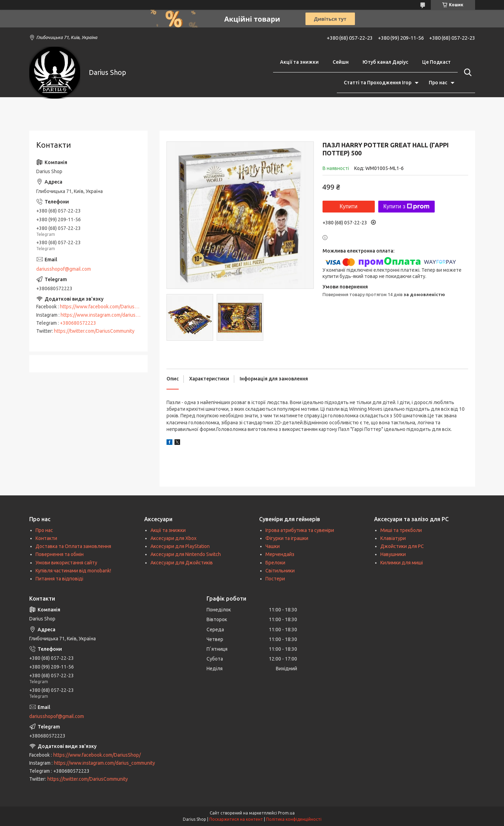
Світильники (280, 571)
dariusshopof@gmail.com (64, 269)
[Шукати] (466, 72)
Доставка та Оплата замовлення (73, 546)
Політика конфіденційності (294, 819)
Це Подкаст (436, 62)
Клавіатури (393, 538)
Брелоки (275, 563)
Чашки (273, 546)
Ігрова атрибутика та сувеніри (300, 530)
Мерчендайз (280, 554)
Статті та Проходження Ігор (378, 83)
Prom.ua (286, 813)
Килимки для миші (402, 563)
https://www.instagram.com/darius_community (111, 315)
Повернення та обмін (60, 554)
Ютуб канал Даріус (385, 62)
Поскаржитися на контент (236, 819)
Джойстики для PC (402, 546)
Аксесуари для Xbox (173, 538)
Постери (275, 579)
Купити (348, 206)
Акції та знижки (299, 62)
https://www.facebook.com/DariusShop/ (104, 307)
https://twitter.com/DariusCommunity (94, 331)
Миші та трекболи (401, 530)
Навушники (393, 554)
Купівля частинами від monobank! (73, 571)
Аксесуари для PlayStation (180, 546)
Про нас (438, 83)
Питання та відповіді (59, 579)
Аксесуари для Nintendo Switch (186, 554)
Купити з (407, 207)
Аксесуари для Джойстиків (182, 563)
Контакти (46, 538)
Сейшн (341, 62)
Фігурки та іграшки (287, 538)
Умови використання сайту (66, 563)
